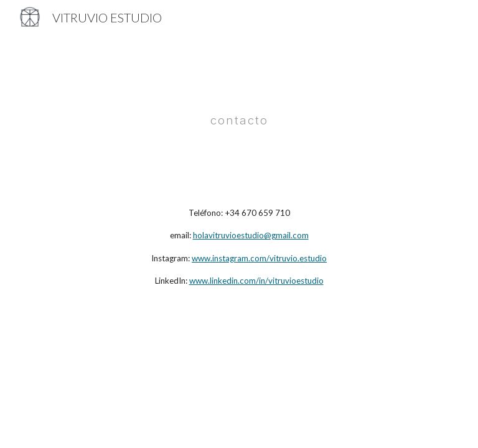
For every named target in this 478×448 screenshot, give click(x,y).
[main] (239, 110)
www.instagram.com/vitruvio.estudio (259, 258)
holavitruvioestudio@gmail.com (251, 235)
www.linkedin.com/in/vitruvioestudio (256, 281)
